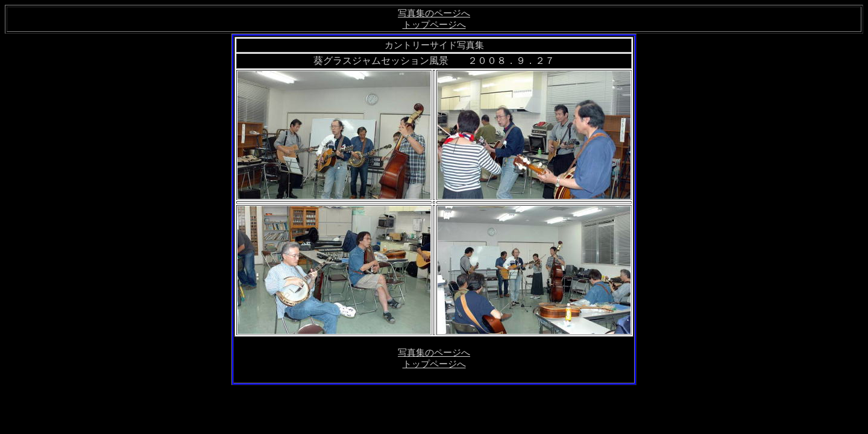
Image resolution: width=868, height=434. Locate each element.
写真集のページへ (434, 13)
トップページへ (434, 25)
